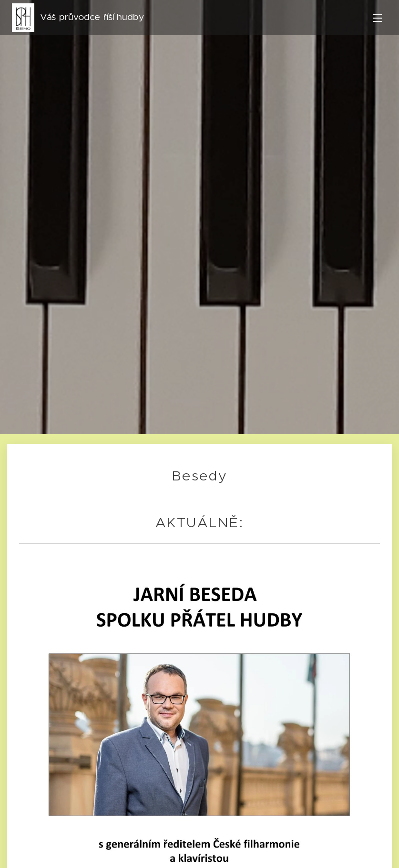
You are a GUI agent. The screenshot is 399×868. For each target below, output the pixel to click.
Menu (378, 18)
